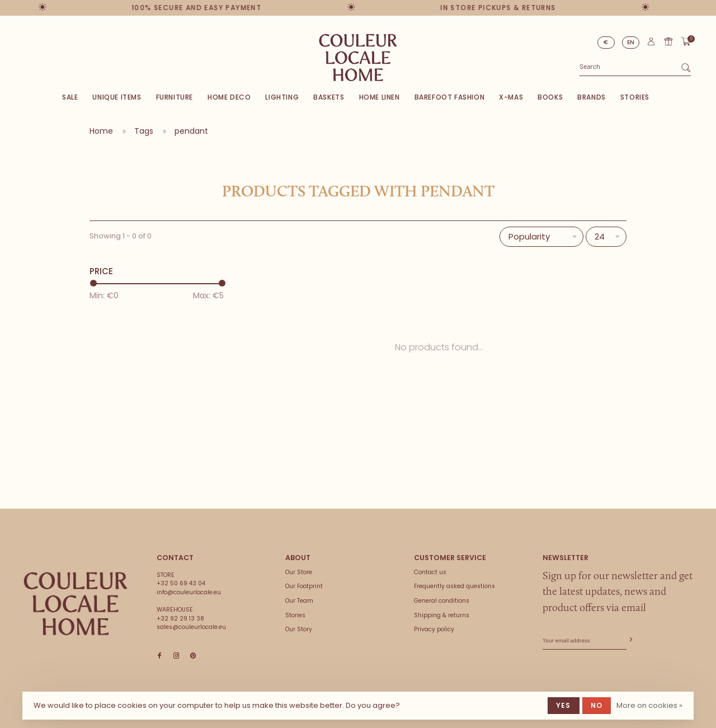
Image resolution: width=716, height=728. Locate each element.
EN (631, 42)
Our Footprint (304, 586)
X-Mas (511, 97)
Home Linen (380, 97)
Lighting (282, 97)
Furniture (175, 97)
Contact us (430, 572)
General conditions (442, 601)
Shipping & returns (442, 615)
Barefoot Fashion (450, 97)
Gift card (668, 41)
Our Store (299, 572)
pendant (191, 131)
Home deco (229, 97)
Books (550, 97)
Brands (592, 97)
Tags (144, 131)
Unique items (117, 97)
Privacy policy (434, 629)
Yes (564, 705)
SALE (70, 97)
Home (101, 131)
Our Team (299, 601)
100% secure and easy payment (196, 8)
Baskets (329, 97)
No (597, 705)
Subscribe (630, 640)
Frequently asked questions (454, 586)
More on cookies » (649, 705)
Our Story (299, 629)
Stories (635, 97)
